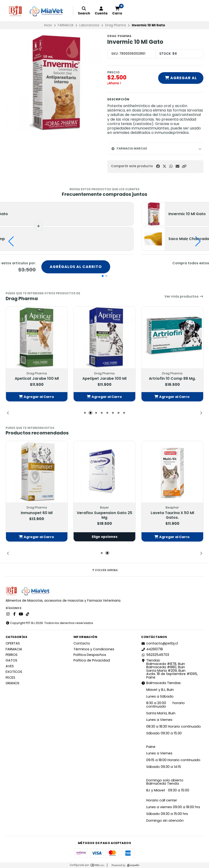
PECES (10, 678)
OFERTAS (13, 643)
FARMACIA (66, 25)
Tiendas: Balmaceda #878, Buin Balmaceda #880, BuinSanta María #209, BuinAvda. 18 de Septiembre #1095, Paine (169, 669)
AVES (10, 666)
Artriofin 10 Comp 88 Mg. (172, 379)
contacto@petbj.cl (160, 643)
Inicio (48, 25)
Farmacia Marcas (129, 148)
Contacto (82, 643)
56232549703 (155, 655)
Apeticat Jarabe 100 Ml (37, 379)
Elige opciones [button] (104, 537)
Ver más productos (184, 296)
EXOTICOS (14, 672)
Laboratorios (89, 25)
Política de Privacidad (92, 660)
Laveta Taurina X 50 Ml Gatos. (172, 515)
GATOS (11, 660)
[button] (184, 166)
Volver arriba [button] (105, 570)
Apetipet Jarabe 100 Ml (104, 379)
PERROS (12, 655)
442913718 (152, 649)
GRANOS (12, 683)
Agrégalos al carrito (76, 267)
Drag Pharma (116, 25)
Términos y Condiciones (94, 649)
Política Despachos (90, 655)
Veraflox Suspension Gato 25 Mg (104, 515)
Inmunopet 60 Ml (37, 513)
